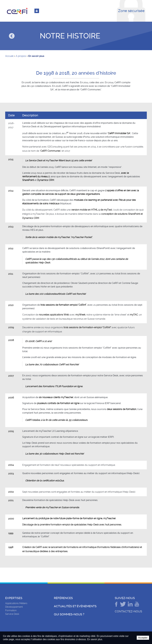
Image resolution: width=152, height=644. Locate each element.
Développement (14, 607)
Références (63, 598)
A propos (21, 56)
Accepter (143, 638)
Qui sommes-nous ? (69, 614)
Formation (11, 610)
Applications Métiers (16, 603)
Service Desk (12, 614)
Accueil (9, 56)
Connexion (37, 11)
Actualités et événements (75, 606)
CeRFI (17, 11)
